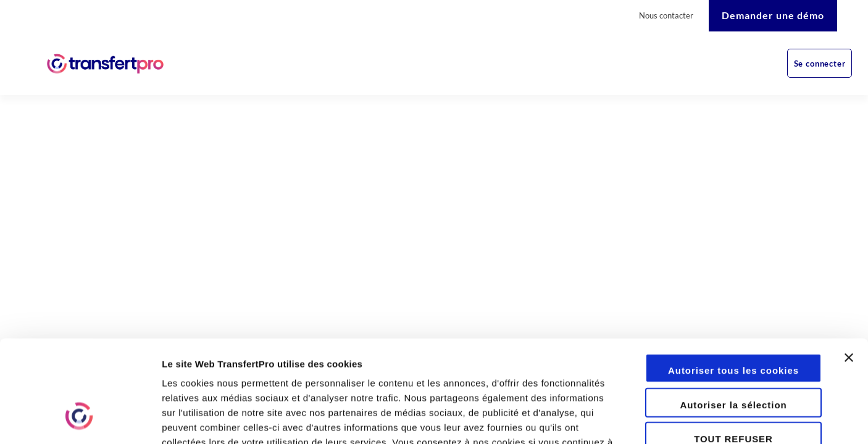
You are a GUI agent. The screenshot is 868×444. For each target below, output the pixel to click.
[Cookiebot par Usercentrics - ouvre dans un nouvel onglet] (80, 420)
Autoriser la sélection (733, 317)
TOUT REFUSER (733, 351)
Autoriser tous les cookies (733, 283)
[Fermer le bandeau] (849, 281)
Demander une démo (773, 15)
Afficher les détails (680, 420)
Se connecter (820, 64)
